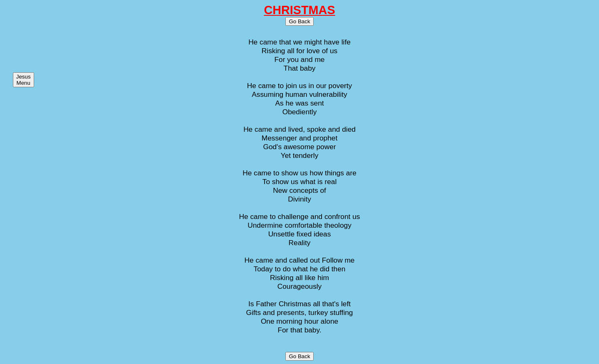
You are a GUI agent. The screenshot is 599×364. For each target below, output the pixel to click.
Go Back (299, 21)
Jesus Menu (24, 80)
